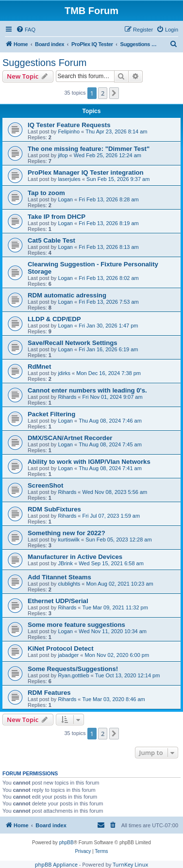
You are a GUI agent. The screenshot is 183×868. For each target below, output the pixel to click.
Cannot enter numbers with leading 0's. (87, 390)
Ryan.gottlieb (73, 675)
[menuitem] (26, 30)
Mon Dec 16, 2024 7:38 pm (108, 373)
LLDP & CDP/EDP (54, 319)
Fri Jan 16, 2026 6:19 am (108, 349)
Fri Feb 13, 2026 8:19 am (109, 223)
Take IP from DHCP (57, 217)
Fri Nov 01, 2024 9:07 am (113, 397)
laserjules (69, 179)
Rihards (67, 397)
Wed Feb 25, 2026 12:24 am (108, 155)
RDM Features (49, 693)
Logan (65, 199)
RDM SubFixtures (54, 509)
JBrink (65, 563)
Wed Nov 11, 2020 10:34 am (113, 631)
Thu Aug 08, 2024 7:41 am (110, 468)
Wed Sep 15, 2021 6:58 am (111, 563)
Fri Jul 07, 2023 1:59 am (111, 516)
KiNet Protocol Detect (61, 648)
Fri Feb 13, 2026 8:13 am (109, 247)
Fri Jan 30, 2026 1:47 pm (108, 326)
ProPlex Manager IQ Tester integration (86, 172)
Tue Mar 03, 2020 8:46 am (114, 699)
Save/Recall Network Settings (73, 343)
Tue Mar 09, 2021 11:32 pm (115, 607)
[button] (114, 93)
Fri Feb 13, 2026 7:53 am (109, 302)
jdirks (64, 373)
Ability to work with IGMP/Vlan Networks (89, 462)
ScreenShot (45, 485)
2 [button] (103, 93)
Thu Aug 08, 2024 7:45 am (110, 444)
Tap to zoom (46, 193)
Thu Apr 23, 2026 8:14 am (116, 131)
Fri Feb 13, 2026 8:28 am (109, 199)
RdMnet (39, 367)
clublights (69, 584)
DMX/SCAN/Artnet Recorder (70, 438)
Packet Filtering (51, 414)
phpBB (67, 843)
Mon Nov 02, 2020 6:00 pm (117, 655)
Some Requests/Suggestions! (73, 669)
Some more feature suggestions (76, 625)
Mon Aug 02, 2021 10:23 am (119, 584)
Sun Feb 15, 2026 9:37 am (118, 179)
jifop (63, 155)
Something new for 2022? (67, 533)
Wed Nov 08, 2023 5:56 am (115, 492)
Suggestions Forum (44, 63)
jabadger (68, 655)
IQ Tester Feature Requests (69, 125)
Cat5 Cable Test (51, 240)
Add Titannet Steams (59, 577)
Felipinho (69, 131)
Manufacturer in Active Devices (75, 557)
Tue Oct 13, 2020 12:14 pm (128, 675)
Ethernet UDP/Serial (58, 601)
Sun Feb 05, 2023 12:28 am (118, 540)
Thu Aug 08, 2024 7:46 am (110, 421)
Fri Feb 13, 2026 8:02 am (109, 278)
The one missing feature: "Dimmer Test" (89, 149)
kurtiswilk (69, 540)
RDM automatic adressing (67, 295)
